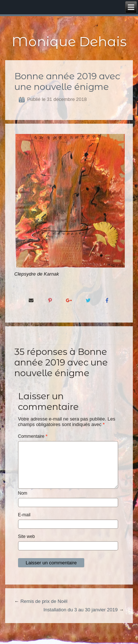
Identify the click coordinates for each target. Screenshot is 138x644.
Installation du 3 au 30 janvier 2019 (81, 610)
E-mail (24, 515)
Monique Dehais (69, 41)
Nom (23, 493)
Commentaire (33, 436)
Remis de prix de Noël (44, 601)
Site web (26, 536)
